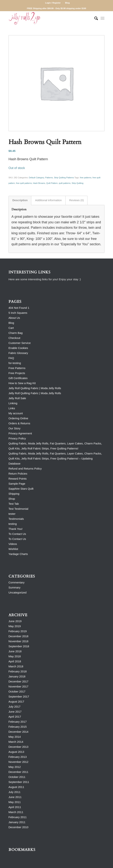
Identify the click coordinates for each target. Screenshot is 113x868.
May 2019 (15, 626)
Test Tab (14, 504)
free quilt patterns (24, 183)
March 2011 (16, 812)
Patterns (49, 178)
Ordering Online (18, 418)
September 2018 (19, 646)
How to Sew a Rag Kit (22, 383)
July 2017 (15, 707)
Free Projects (17, 373)
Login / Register (53, 3)
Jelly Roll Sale (17, 398)
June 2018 (15, 651)
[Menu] (102, 18)
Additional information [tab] (48, 200)
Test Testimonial (18, 509)
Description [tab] (20, 200)
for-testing (15, 363)
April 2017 (15, 717)
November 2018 (19, 641)
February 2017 (18, 722)
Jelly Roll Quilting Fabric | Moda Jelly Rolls (35, 388)
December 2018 (19, 636)
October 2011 (17, 777)
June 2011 (15, 797)
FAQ (11, 358)
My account (16, 413)
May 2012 (15, 767)
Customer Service (20, 343)
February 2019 (18, 631)
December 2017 (19, 681)
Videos (13, 544)
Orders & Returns (19, 423)
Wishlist (13, 549)
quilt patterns (65, 183)
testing (13, 524)
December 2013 (19, 747)
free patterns (86, 178)
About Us (14, 318)
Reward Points (18, 479)
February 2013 (18, 757)
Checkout (14, 338)
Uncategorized (18, 592)
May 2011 (15, 802)
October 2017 (17, 691)
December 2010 (19, 827)
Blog (67, 3)
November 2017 (19, 686)
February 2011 (18, 817)
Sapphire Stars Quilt (21, 489)
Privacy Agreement (20, 433)
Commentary (17, 582)
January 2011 (17, 822)
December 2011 (19, 772)
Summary (15, 587)
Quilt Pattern (52, 183)
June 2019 (15, 621)
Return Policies (18, 474)
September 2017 (19, 697)
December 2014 (19, 732)
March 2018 (16, 666)
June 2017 (15, 712)
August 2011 (16, 787)
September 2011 (19, 782)
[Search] (94, 18)
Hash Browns (39, 183)
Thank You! (16, 529)
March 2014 (16, 742)
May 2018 (15, 656)
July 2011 (15, 792)
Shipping (14, 494)
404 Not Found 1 (19, 308)
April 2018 (15, 661)
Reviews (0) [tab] (77, 200)
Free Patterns (17, 368)
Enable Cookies (18, 348)
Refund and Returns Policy (25, 469)
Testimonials (16, 519)
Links (12, 408)
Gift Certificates (18, 378)
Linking (13, 403)
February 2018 (18, 671)
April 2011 (15, 807)
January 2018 (17, 676)
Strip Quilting (78, 183)
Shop (12, 499)
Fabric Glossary (18, 353)
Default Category (36, 178)
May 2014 (15, 737)
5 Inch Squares (18, 313)
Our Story (15, 428)
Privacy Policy (17, 438)
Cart (11, 328)
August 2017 (16, 702)
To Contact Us (17, 534)
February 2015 (18, 727)
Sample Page (17, 484)
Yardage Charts (18, 554)
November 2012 (19, 762)
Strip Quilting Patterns (64, 178)
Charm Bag (16, 333)
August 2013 (16, 752)
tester (12, 514)
